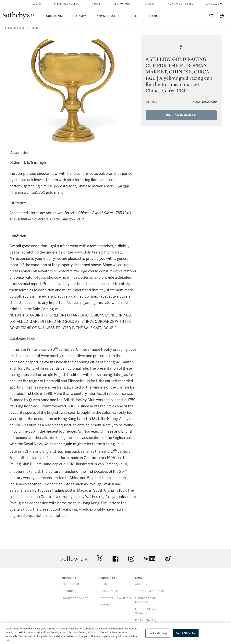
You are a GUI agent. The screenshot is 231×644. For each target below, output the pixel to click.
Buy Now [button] (79, 16)
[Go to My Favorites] (211, 16)
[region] (115, 633)
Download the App (75, 598)
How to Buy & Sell (181, 4)
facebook (115, 559)
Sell (133, 16)
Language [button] (213, 4)
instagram (131, 559)
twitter (100, 558)
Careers (104, 605)
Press (103, 584)
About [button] (96, 4)
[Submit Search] (201, 16)
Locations (69, 591)
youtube (150, 559)
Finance (153, 16)
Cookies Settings (158, 633)
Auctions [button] (54, 16)
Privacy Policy (109, 591)
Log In (37, 4)
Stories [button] (150, 4)
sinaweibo (168, 558)
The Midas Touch (15, 28)
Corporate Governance (115, 598)
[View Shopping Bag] (222, 16)
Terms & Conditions (150, 591)
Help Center (71, 584)
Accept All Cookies (186, 633)
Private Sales (108, 16)
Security (141, 584)
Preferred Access (67, 4)
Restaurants (122, 4)
